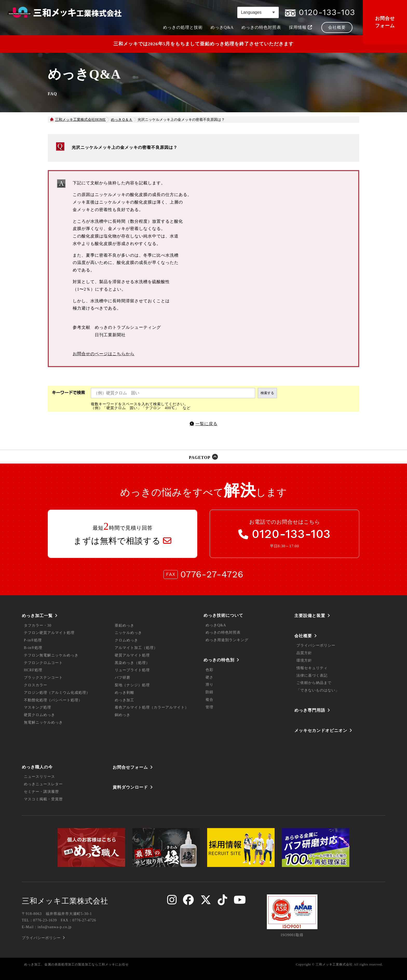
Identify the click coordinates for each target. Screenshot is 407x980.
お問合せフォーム (385, 22)
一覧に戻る (206, 424)
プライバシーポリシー (316, 645)
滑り (209, 685)
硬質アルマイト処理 (132, 655)
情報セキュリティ (312, 668)
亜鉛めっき (124, 625)
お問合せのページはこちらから (104, 354)
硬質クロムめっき (39, 715)
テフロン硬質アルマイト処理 (49, 633)
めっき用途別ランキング (227, 640)
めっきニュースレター (43, 784)
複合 (209, 700)
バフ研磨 (123, 678)
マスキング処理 (38, 707)
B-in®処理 (33, 648)
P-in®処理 (33, 640)
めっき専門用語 (310, 710)
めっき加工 (124, 700)
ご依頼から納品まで (314, 683)
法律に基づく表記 (312, 675)
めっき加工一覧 (37, 616)
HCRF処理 (33, 670)
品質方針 (304, 653)
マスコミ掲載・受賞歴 (43, 799)
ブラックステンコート (43, 678)
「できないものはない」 (318, 690)
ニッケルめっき (128, 633)
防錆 (209, 692)
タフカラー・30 (38, 625)
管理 (209, 707)
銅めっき (123, 715)
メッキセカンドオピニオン (321, 730)
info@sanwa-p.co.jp (55, 927)
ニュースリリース (39, 777)
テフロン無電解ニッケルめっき (51, 655)
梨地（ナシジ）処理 (132, 685)
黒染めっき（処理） (132, 663)
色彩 (209, 670)
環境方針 (304, 660)
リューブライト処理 (132, 670)
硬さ (209, 677)
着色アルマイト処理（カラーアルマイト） (152, 707)
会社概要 (303, 636)
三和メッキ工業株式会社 (65, 901)
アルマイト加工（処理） (136, 648)
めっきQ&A (216, 625)
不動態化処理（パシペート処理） (53, 700)
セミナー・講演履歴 (41, 792)
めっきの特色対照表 (223, 632)
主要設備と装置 (310, 616)
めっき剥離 (124, 693)
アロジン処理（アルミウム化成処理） (57, 693)
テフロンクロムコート (43, 663)
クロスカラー (36, 685)
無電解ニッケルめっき (43, 722)
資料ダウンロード (130, 787)
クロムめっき (126, 640)
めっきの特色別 (219, 660)
